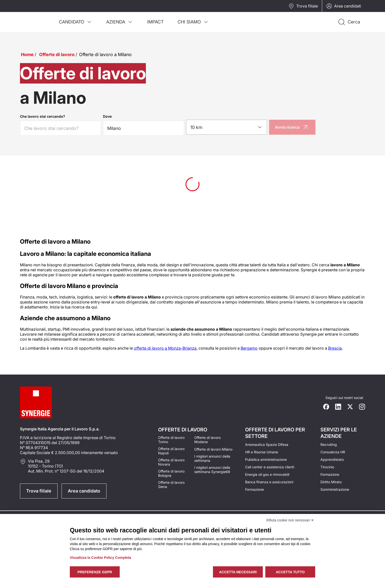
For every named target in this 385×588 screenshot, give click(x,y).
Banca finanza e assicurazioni (269, 482)
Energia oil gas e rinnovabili (267, 474)
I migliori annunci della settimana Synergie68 (212, 470)
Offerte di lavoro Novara (171, 462)
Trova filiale (303, 6)
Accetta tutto (290, 572)
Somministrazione (335, 489)
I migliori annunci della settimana (212, 458)
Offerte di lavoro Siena (171, 485)
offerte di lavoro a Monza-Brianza (165, 348)
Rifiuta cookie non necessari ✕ (290, 520)
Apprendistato (332, 459)
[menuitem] (76, 22)
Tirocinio (327, 467)
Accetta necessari (238, 572)
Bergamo (249, 348)
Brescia (335, 348)
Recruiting (329, 444)
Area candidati (344, 6)
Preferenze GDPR (95, 572)
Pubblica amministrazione (266, 459)
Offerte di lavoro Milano (213, 449)
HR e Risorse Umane (262, 452)
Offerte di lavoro (57, 54)
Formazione (254, 489)
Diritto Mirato (331, 482)
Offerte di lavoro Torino (171, 440)
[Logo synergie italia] (36, 16)
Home (27, 54)
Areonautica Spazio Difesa (267, 444)
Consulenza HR (333, 452)
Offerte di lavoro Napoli (171, 451)
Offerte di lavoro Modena (207, 440)
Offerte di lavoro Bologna (171, 473)
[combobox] (227, 127)
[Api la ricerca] (349, 22)
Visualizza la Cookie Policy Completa (100, 558)
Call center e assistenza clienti (270, 467)
